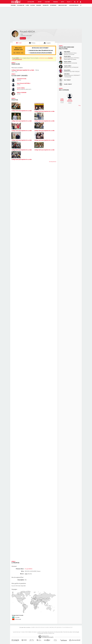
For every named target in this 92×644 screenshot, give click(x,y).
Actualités (31, 2)
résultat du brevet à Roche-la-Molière (41, 53)
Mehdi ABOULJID (70, 100)
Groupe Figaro (41, 633)
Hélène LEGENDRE (22, 93)
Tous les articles (44, 632)
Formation (34, 632)
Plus (69, 2)
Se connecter (21, 5)
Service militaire (62, 5)
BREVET (18, 53)
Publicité (30, 632)
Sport (40, 2)
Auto (62, 2)
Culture (47, 2)
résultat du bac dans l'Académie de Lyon (41, 50)
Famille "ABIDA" (68, 84)
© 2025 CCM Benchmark (49, 633)
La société (39, 632)
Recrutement (51, 632)
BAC (14, 53)
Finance (55, 2)
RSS (26, 632)
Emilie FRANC (62, 100)
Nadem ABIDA (68, 62)
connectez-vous (43, 58)
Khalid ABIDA (67, 56)
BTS (22, 53)
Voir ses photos (53, 162)
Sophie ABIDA (68, 66)
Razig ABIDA (67, 70)
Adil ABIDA (67, 74)
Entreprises (53, 5)
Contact (23, 632)
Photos (33, 43)
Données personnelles (58, 632)
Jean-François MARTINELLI (24, 83)
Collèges (32, 5)
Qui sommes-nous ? (17, 632)
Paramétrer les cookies (68, 632)
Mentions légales (76, 632)
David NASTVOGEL (22, 79)
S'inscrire (13, 5)
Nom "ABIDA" (67, 80)
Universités (46, 5)
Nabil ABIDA (67, 52)
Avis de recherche (74, 5)
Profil (20, 43)
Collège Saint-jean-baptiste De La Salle (23, 70)
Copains (48, 43)
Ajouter (23, 38)
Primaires (39, 5)
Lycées (27, 5)
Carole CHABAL (21, 88)
